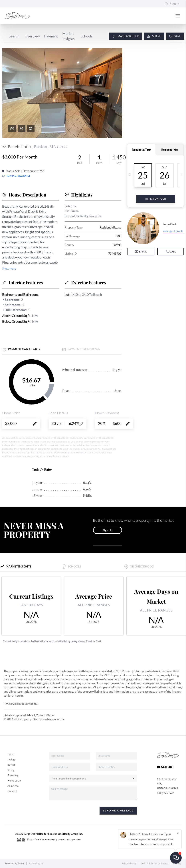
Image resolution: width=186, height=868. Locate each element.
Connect (12, 791)
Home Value (14, 781)
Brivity (21, 864)
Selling (11, 770)
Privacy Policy (129, 864)
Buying (11, 765)
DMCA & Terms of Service (155, 864)
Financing (13, 775)
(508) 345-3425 (166, 793)
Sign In (172, 4)
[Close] (178, 833)
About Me (13, 786)
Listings (12, 759)
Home (11, 754)
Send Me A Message (118, 811)
